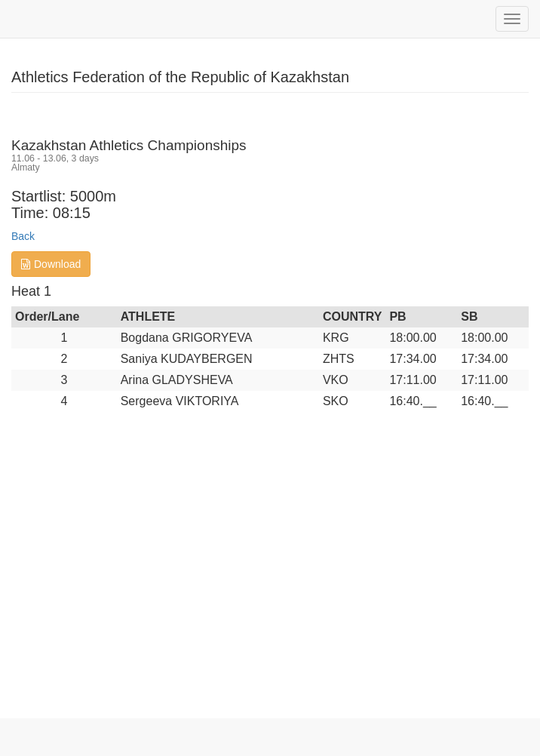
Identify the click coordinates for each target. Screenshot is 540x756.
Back (23, 236)
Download (51, 264)
